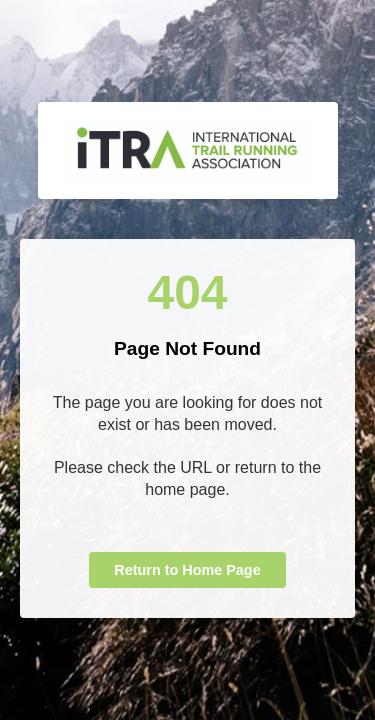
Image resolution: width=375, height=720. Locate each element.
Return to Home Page (187, 570)
